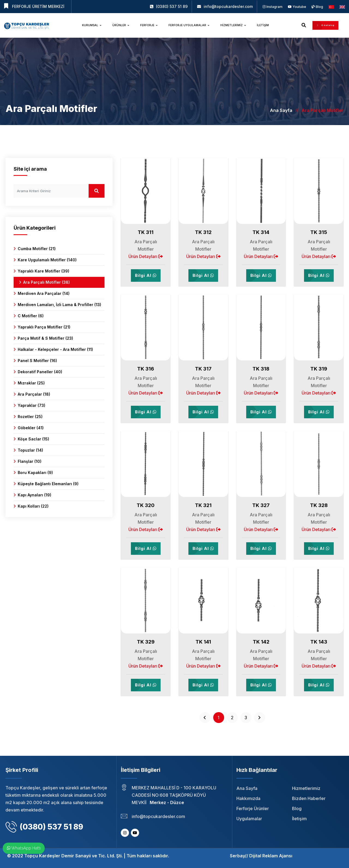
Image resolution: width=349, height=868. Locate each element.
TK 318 (261, 369)
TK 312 (203, 232)
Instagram (273, 7)
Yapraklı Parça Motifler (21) (44, 327)
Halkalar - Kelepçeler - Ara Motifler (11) (55, 349)
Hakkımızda (248, 798)
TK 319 (319, 369)
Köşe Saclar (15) (33, 439)
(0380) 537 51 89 (172, 6)
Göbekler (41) (31, 428)
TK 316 (146, 369)
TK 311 (146, 232)
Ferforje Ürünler (253, 808)
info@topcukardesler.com (228, 6)
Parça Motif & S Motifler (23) (45, 338)
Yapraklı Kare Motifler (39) (43, 271)
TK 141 (203, 642)
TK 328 (319, 505)
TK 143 (319, 642)
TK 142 (261, 642)
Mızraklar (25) (31, 383)
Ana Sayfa (281, 110)
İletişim (263, 25)
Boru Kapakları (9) (35, 472)
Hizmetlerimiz (233, 25)
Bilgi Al (146, 275)
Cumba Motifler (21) (37, 249)
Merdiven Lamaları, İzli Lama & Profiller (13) (59, 305)
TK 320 (146, 505)
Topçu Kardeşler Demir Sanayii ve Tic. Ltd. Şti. (73, 856)
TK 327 (261, 505)
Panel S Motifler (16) (37, 361)
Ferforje (149, 25)
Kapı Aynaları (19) (34, 495)
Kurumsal (92, 25)
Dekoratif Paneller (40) (40, 372)
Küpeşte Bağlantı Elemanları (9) (48, 484)
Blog (317, 7)
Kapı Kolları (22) (33, 506)
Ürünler (121, 25)
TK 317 (203, 369)
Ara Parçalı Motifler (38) (46, 282)
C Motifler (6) (31, 316)
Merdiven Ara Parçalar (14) (44, 293)
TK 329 (146, 642)
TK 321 (203, 505)
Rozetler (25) (30, 417)
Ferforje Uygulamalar (189, 25)
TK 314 (261, 232)
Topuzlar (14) (30, 450)
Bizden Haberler (309, 798)
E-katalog (325, 25)
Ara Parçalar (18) (34, 394)
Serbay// (239, 856)
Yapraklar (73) (31, 405)
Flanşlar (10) (30, 461)
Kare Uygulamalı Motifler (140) (47, 260)
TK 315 (319, 232)
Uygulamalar (249, 819)
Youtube (297, 7)
